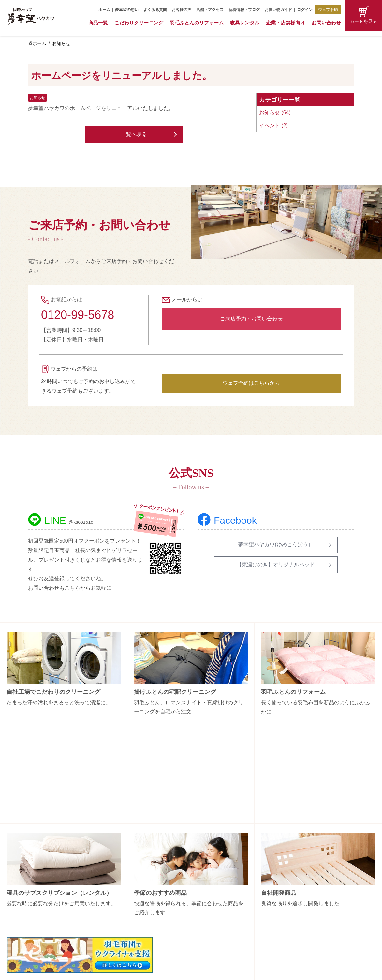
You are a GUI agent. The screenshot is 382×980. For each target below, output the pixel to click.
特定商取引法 (312, 900)
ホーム (104, 10)
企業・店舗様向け (286, 23)
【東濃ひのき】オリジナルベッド (276, 564)
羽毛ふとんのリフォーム (197, 23)
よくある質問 (155, 10)
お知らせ (61, 43)
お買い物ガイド (278, 10)
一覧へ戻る (134, 134)
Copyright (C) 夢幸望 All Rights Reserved (186, 971)
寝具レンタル (245, 23)
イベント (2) (273, 125)
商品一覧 (98, 23)
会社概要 (308, 866)
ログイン (305, 10)
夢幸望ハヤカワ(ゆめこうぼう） (276, 544)
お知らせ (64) (275, 112)
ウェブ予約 (328, 10)
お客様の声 (182, 10)
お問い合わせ (326, 23)
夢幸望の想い (127, 10)
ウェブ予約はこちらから (251, 383)
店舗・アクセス (210, 10)
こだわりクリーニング (139, 23)
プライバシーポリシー (321, 912)
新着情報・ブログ (244, 10)
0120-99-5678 (78, 315)
